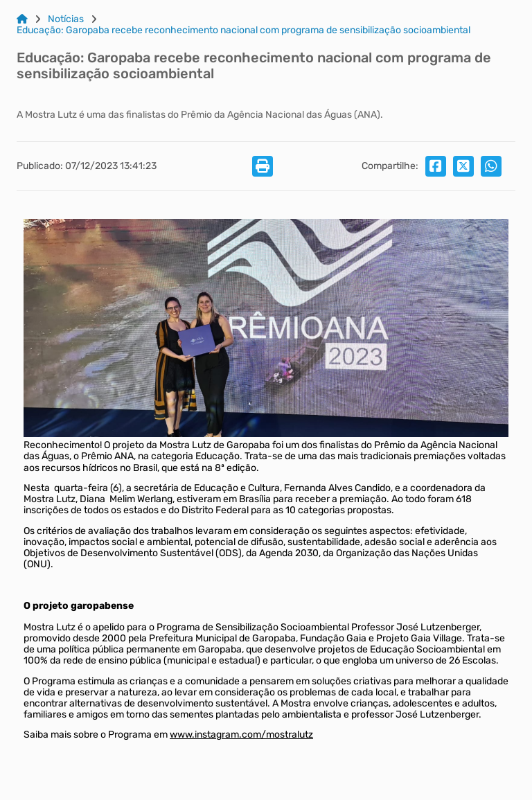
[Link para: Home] (22, 19)
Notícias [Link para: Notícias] (66, 19)
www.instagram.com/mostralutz (241, 735)
